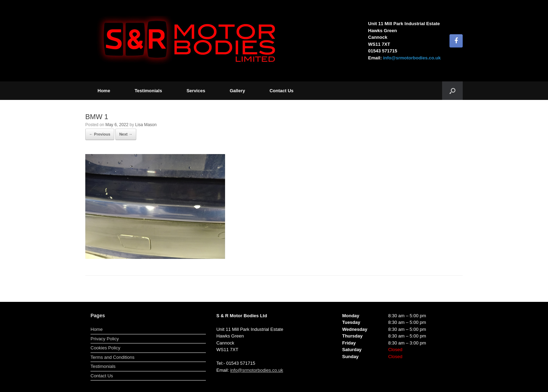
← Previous (100, 134)
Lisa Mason (146, 125)
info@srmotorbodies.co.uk (412, 58)
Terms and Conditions (113, 357)
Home (104, 91)
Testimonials (148, 91)
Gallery (237, 91)
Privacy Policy (105, 339)
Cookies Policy (105, 348)
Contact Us (282, 91)
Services (196, 91)
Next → (126, 134)
